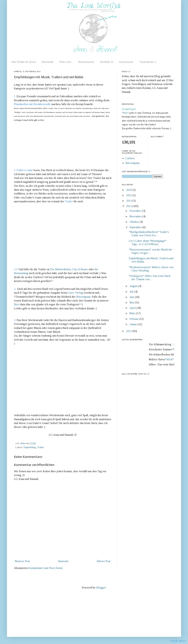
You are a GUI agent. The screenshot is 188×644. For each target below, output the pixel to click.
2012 (129, 331)
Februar (134, 319)
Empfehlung (30, 447)
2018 (129, 190)
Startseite (47, 62)
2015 (129, 195)
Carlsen (130, 158)
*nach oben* (178, 641)
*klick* (171, 359)
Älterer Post (103, 561)
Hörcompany (83, 297)
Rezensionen (86, 62)
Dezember (136, 211)
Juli (132, 292)
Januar (134, 324)
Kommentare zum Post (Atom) (45, 568)
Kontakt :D (107, 62)
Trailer (41, 447)
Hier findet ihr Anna (23, 62)
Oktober (135, 222)
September (136, 227)
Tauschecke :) (147, 62)
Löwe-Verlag (76, 293)
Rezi (17, 304)
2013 (129, 206)
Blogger (101, 588)
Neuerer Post (22, 561)
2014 (129, 201)
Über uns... (66, 62)
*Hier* (126, 113)
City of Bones (80, 269)
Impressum (126, 62)
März (133, 313)
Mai (132, 302)
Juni (132, 297)
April (133, 308)
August (134, 286)
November (136, 216)
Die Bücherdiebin (60, 269)
